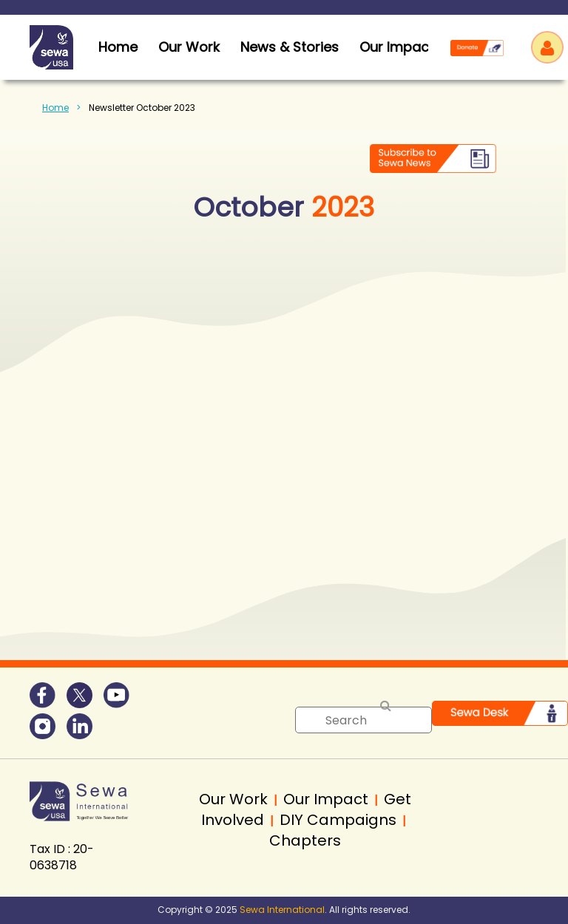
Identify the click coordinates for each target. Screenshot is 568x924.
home (118, 47)
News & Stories (290, 47)
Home (55, 108)
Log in (547, 47)
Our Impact (397, 47)
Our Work (189, 47)
